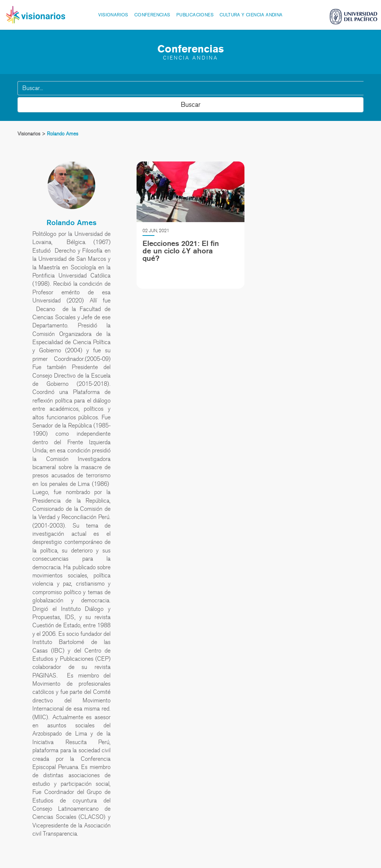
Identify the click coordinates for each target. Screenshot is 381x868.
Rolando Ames (71, 222)
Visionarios (113, 15)
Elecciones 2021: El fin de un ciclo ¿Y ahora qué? (181, 251)
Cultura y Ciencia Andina (251, 15)
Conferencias (152, 15)
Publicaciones (195, 15)
